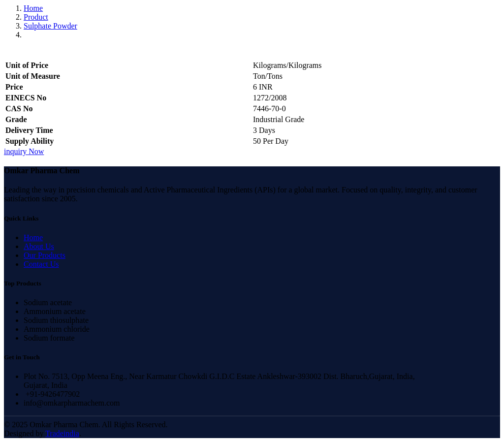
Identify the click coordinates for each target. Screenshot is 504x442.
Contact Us (41, 264)
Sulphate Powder (50, 26)
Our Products (45, 255)
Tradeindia (62, 433)
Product (36, 17)
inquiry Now (24, 151)
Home (33, 8)
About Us (39, 246)
